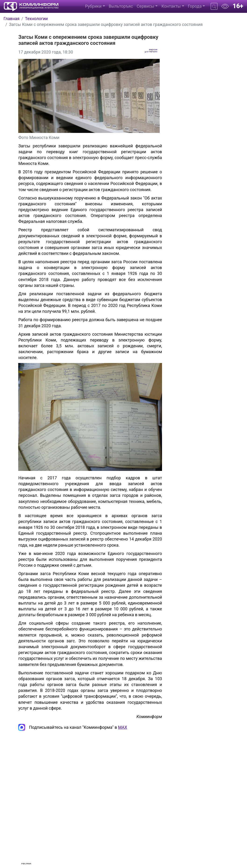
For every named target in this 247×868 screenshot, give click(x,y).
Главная (11, 19)
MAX (123, 727)
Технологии (36, 19)
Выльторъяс (121, 6)
